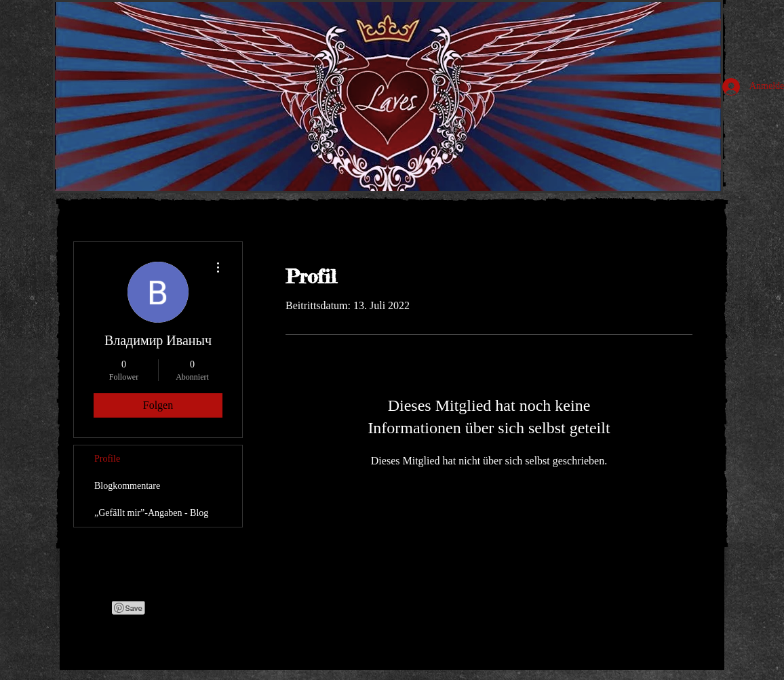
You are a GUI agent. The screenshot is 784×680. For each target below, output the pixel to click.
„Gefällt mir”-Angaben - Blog (151, 513)
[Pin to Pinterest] (129, 608)
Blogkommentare (127, 486)
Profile (107, 459)
